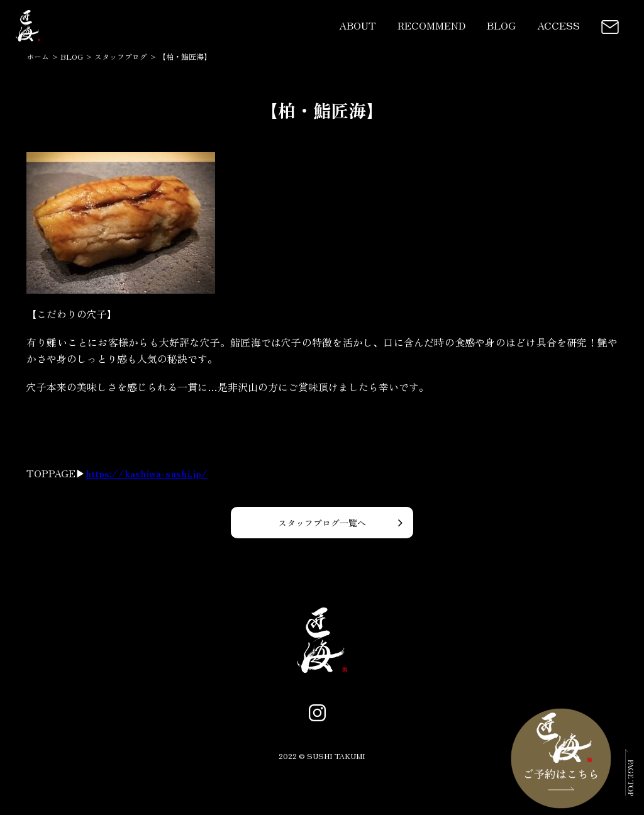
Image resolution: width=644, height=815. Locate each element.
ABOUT (358, 25)
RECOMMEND (431, 25)
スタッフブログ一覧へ (322, 523)
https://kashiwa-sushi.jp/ (147, 473)
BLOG (501, 25)
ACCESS (558, 25)
